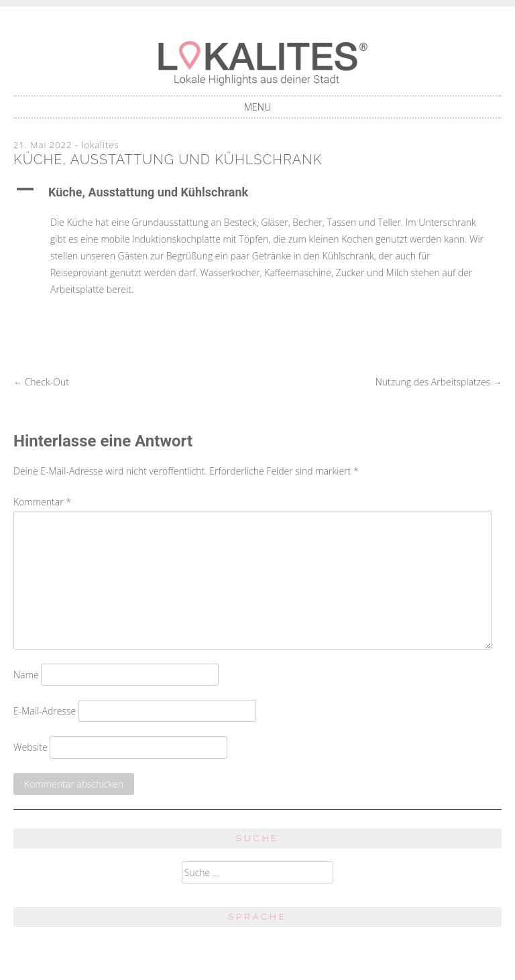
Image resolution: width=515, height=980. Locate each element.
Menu (257, 107)
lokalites (100, 145)
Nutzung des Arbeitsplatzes (439, 382)
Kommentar (42, 502)
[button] (257, 192)
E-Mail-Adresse (45, 711)
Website (31, 747)
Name (26, 675)
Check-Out (41, 382)
